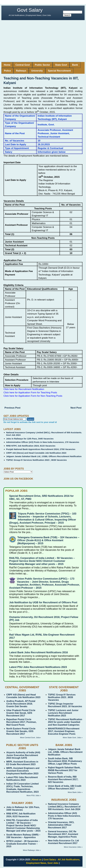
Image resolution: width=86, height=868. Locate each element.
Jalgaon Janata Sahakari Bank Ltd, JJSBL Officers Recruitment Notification (44, 456)
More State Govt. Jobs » (73, 738)
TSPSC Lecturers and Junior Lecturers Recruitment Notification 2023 (63, 713)
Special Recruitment (59, 71)
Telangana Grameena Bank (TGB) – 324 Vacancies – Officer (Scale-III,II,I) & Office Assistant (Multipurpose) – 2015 (48, 540)
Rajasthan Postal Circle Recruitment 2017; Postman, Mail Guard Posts (21, 722)
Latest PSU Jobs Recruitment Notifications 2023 (38, 667)
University (37, 71)
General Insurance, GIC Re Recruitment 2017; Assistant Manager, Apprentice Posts (63, 834)
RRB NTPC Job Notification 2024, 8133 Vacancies (31, 446)
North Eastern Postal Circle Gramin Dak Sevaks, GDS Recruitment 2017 (21, 731)
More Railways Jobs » (32, 850)
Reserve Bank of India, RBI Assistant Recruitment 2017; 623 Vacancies (63, 779)
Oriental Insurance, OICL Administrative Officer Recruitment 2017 (61, 825)
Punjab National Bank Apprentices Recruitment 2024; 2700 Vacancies (41, 449)
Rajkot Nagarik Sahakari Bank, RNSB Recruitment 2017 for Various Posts (64, 770)
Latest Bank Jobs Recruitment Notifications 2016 (39, 652)
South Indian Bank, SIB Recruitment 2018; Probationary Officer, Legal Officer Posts (65, 761)
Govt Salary (30, 10)
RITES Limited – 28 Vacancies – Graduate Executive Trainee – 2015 (23, 844)
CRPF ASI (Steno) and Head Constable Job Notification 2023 (36, 453)
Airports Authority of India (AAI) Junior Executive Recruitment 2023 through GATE (23, 755)
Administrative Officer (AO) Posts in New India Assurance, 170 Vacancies (43, 442)
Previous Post (12, 408)
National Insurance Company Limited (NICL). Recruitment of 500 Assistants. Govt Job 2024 (64, 807)
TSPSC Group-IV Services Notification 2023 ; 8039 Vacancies (36, 460)
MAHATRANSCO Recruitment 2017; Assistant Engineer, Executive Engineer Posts (64, 731)
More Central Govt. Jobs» (30, 738)
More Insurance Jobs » (73, 847)
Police (7, 71)
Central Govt (23, 65)
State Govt (61, 65)
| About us (36, 860)
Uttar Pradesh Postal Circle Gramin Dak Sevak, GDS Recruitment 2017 (21, 713)
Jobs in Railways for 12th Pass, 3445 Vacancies (30, 439)
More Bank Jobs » (75, 792)
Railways (21, 71)
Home (7, 65)
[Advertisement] (43, 41)
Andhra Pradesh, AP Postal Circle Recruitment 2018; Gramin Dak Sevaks (21, 704)
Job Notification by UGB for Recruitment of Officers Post (43, 602)
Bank (75, 65)
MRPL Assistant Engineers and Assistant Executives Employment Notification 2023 (23, 771)
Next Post (76, 408)
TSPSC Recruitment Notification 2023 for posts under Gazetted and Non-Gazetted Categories (65, 722)
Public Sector (42, 65)
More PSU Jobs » (34, 795)
